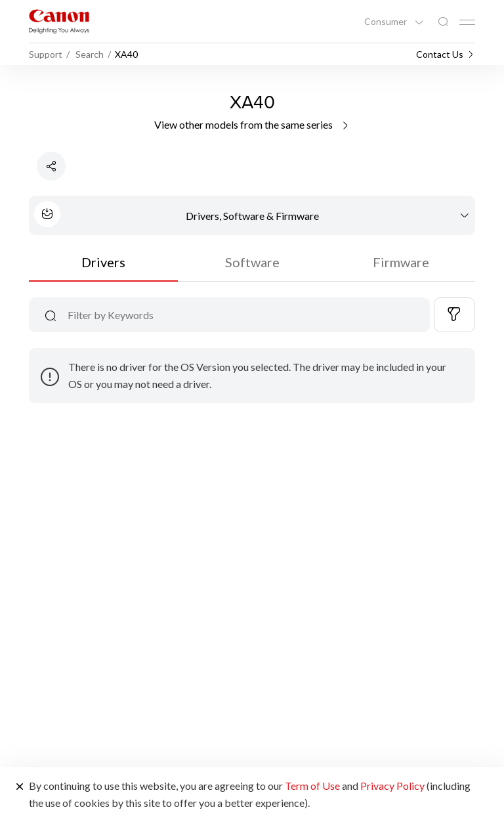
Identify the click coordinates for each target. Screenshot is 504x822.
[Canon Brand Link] (59, 21)
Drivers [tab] (103, 262)
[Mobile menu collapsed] (467, 22)
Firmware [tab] (401, 262)
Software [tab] (252, 262)
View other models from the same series (252, 124)
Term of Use (312, 786)
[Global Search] (443, 22)
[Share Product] (51, 166)
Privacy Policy (392, 786)
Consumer (387, 22)
